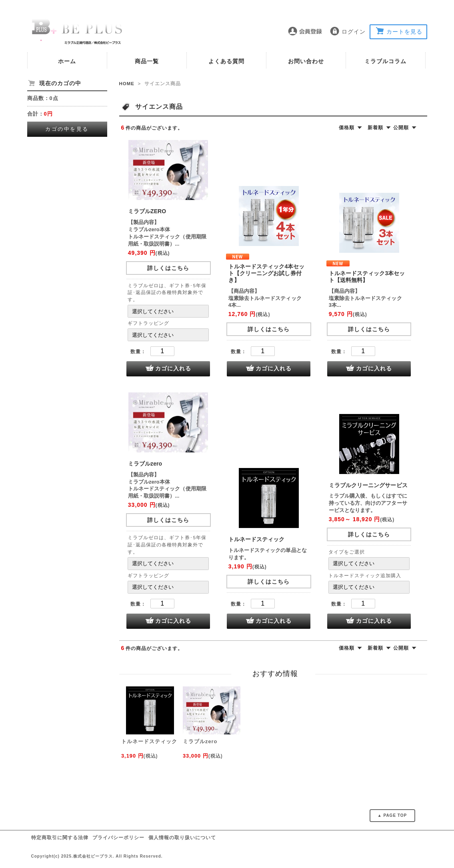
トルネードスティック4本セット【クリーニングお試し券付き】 (267, 273)
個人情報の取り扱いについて (182, 838)
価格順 (347, 128)
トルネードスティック (257, 539)
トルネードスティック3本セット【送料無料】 (367, 277)
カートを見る (404, 32)
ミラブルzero (145, 464)
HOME (127, 84)
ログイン (354, 32)
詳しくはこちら (168, 268)
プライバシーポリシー (118, 838)
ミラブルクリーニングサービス (368, 485)
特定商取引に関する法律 (60, 838)
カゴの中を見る (67, 129)
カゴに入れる (173, 368)
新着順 (375, 128)
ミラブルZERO (147, 211)
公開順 (401, 128)
